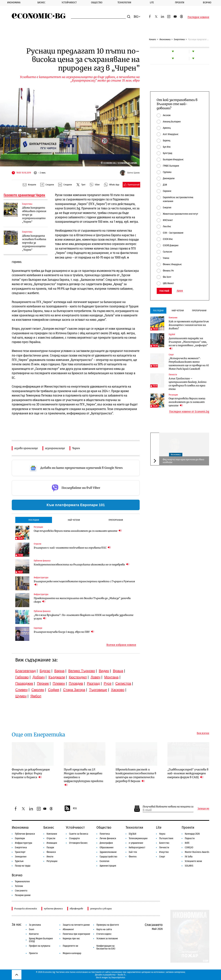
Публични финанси (25, 834)
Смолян (38, 690)
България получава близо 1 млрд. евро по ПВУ (64, 632)
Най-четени (74, 520)
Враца (118, 671)
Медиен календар (72, 953)
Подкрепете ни (70, 946)
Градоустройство (108, 857)
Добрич (39, 677)
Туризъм (19, 861)
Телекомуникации (138, 838)
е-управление (136, 843)
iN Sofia (189, 857)
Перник (43, 683)
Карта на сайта (104, 929)
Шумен (21, 696)
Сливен (21, 690)
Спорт (162, 857)
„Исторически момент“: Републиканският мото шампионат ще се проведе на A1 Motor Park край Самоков (189, 364)
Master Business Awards (197, 852)
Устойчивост (69, 3)
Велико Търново (82, 671)
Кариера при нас (71, 939)
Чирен (76, 448)
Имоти (50, 857)
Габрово (22, 677)
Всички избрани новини (121, 645)
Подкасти (190, 838)
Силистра (123, 683)
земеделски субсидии (101, 909)
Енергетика (179, 39)
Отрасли (51, 838)
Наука (162, 834)
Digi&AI (133, 834)
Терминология (22, 882)
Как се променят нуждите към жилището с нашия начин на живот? (189, 325)
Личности (164, 848)
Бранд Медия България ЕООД (41, 940)
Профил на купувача (40, 946)
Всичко (207, 3)
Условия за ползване (107, 939)
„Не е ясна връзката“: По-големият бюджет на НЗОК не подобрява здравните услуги (84, 617)
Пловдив (76, 683)
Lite (152, 3)
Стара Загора (74, 690)
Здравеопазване (108, 852)
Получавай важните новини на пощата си (168, 807)
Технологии (124, 3)
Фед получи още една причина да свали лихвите (183, 461)
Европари (20, 838)
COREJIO (189, 848)
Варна (59, 671)
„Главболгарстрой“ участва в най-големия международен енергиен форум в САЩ (188, 773)
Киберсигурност (137, 848)
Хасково (118, 690)
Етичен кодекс (104, 934)
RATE (187, 843)
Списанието (21, 891)
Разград (93, 683)
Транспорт (20, 852)
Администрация (108, 866)
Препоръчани (116, 520)
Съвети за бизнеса (79, 834)
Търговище (98, 690)
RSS (70, 809)
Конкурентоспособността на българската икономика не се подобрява (82, 564)
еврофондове (76, 909)
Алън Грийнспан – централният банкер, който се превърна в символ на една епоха (188, 384)
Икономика (14, 3)
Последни (34, 520)
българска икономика (26, 909)
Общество (97, 3)
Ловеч (96, 677)
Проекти (180, 3)
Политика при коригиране (76, 934)
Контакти (34, 934)
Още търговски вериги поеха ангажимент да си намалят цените (78, 531)
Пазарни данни (23, 895)
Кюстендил (78, 677)
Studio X (121, 975)
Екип (32, 929)
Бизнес (41, 3)
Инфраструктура (24, 843)
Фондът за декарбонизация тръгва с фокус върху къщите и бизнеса (31, 773)
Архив (180, 291)
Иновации (52, 843)
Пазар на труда (23, 866)
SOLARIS (189, 866)
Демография (106, 843)
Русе (108, 683)
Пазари (50, 848)
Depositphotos (118, 977)
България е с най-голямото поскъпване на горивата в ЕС (72, 548)
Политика (105, 834)
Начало (152, 39)
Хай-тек (133, 852)
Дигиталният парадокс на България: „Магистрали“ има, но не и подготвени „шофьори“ (188, 344)
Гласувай (164, 291)
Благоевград (26, 671)
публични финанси (53, 909)
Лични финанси (108, 838)
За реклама (35, 925)
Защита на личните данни (76, 925)
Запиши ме (203, 809)
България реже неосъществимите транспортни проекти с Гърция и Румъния (84, 583)
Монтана (111, 677)
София (54, 690)
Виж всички (203, 733)
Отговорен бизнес (78, 843)
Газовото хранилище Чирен (24, 195)
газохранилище (55, 448)
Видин (104, 671)
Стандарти (74, 838)
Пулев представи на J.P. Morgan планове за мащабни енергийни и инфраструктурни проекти (83, 777)
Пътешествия (166, 838)
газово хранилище (26, 448)
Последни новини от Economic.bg (189, 412)
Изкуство (164, 852)
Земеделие (21, 857)
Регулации (52, 861)
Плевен (59, 683)
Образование (107, 848)
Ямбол (36, 696)
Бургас (45, 671)
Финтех (133, 857)
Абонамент (68, 929)
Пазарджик (24, 683)
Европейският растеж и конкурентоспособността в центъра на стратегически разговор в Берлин (136, 775)
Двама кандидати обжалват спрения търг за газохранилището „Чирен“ (34, 215)
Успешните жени (193, 861)
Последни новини (198, 17)
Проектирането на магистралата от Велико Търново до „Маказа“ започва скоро (82, 600)
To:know (19, 886)
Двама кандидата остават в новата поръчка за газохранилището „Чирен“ (34, 243)
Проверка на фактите (108, 925)
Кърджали (57, 677)
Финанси (51, 852)
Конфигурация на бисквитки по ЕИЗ (106, 947)
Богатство (164, 843)
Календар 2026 (192, 834)
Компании (52, 834)
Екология (104, 861)
